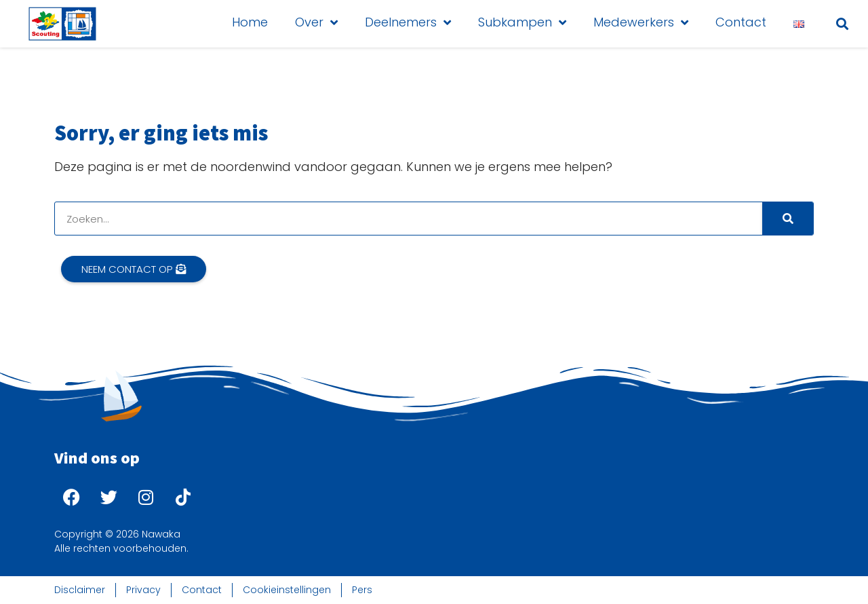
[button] (843, 23)
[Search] (788, 219)
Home (250, 22)
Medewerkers (641, 22)
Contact (741, 22)
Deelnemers (408, 22)
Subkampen (522, 22)
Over (316, 22)
